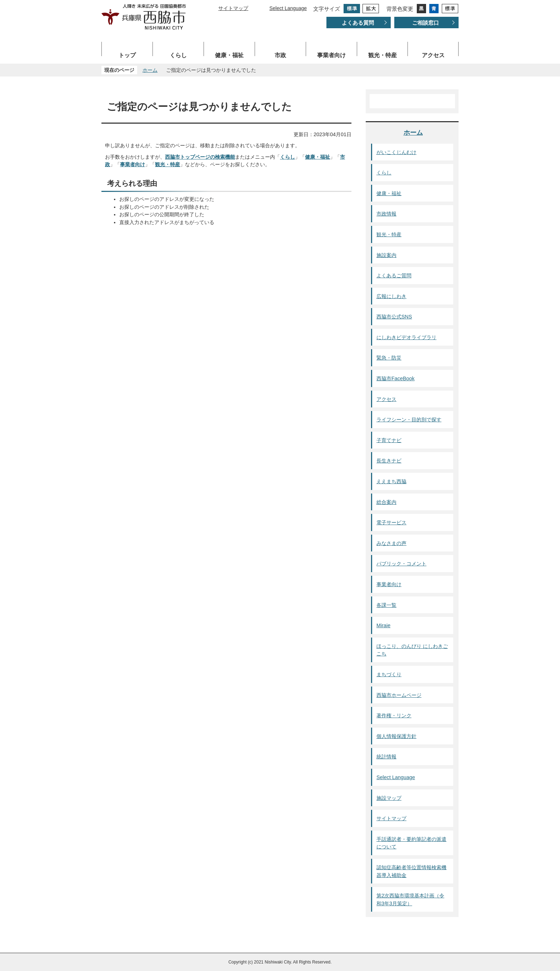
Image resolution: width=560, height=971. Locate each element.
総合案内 (386, 502)
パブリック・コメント (401, 564)
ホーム (150, 70)
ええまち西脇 (391, 481)
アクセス (433, 55)
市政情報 (386, 214)
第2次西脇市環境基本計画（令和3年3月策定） (410, 900)
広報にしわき (391, 296)
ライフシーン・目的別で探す (409, 420)
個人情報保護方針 (396, 736)
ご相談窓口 (426, 23)
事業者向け (331, 55)
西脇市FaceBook (396, 378)
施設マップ (389, 798)
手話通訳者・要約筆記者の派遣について (411, 843)
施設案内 (386, 255)
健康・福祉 (229, 55)
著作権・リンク (394, 715)
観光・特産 (382, 55)
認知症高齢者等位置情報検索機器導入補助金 (411, 871)
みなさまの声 (391, 543)
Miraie (383, 625)
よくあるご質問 (394, 276)
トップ (127, 55)
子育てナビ (389, 440)
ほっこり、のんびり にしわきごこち (412, 650)
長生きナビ (389, 461)
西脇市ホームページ (399, 695)
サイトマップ (233, 8)
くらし (178, 55)
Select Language (288, 8)
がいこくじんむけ (396, 152)
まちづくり (389, 674)
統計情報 (386, 757)
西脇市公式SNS (394, 317)
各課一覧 (386, 605)
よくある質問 (358, 23)
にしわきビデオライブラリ (406, 337)
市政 (280, 55)
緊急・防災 (389, 358)
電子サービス (391, 522)
